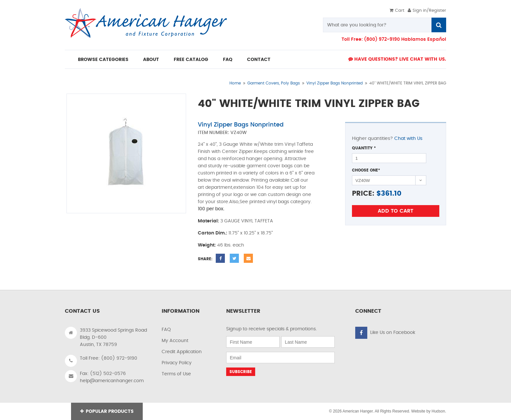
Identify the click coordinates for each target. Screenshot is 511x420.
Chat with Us (408, 139)
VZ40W (239, 133)
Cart (397, 11)
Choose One (366, 170)
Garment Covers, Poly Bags (274, 83)
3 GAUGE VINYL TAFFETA (247, 221)
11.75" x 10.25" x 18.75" (251, 233)
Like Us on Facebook (393, 333)
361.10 (391, 194)
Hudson (438, 411)
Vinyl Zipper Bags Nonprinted (335, 83)
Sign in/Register (427, 11)
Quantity (364, 148)
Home (235, 83)
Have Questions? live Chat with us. (397, 59)
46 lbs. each (231, 245)
